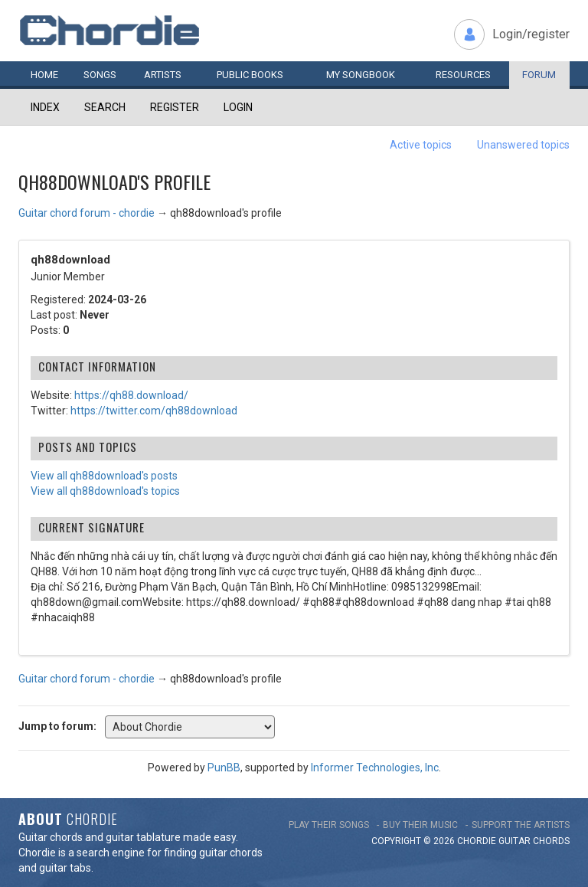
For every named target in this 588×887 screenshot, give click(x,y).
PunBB (224, 768)
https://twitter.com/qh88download (154, 411)
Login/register (531, 34)
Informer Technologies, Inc (375, 768)
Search (105, 107)
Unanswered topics (523, 145)
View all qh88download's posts (104, 476)
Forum (539, 75)
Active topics (421, 145)
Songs (100, 75)
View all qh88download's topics (105, 491)
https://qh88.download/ (131, 395)
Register (175, 107)
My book (361, 75)
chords (551, 841)
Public (250, 75)
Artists (163, 75)
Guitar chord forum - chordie (87, 213)
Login (238, 107)
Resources (463, 75)
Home (44, 75)
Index (45, 107)
